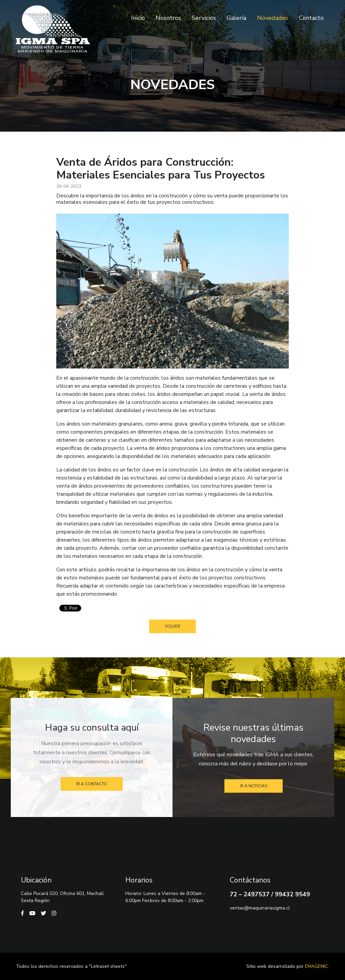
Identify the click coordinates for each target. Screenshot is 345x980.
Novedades (273, 18)
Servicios (204, 18)
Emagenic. (317, 966)
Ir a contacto (92, 784)
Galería (237, 18)
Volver (172, 626)
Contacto (311, 18)
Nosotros (168, 18)
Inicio (138, 18)
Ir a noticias (254, 786)
